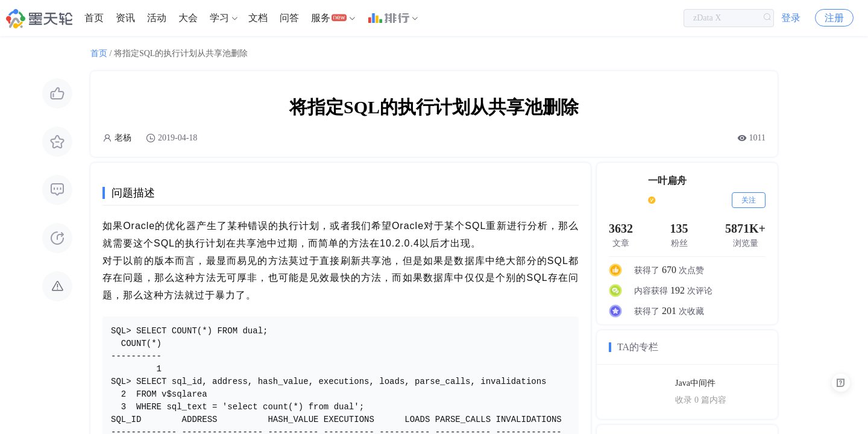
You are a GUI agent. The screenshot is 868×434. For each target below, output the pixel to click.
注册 (834, 18)
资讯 (125, 18)
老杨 (123, 138)
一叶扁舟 (667, 181)
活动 (157, 18)
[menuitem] (94, 18)
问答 (289, 18)
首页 (94, 18)
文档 (258, 18)
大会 (188, 18)
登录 (791, 18)
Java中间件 (695, 383)
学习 (219, 18)
